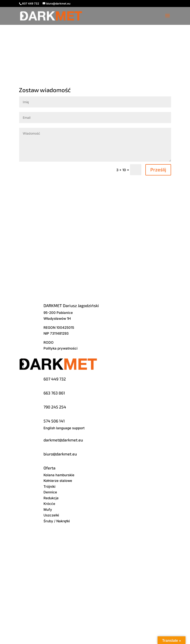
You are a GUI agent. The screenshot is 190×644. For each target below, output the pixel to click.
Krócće (49, 504)
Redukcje (51, 498)
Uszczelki (51, 515)
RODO (49, 342)
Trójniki (49, 486)
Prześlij (158, 170)
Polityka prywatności (61, 348)
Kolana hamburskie (59, 475)
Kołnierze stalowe (58, 481)
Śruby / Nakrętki (57, 521)
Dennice (50, 492)
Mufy (48, 510)
